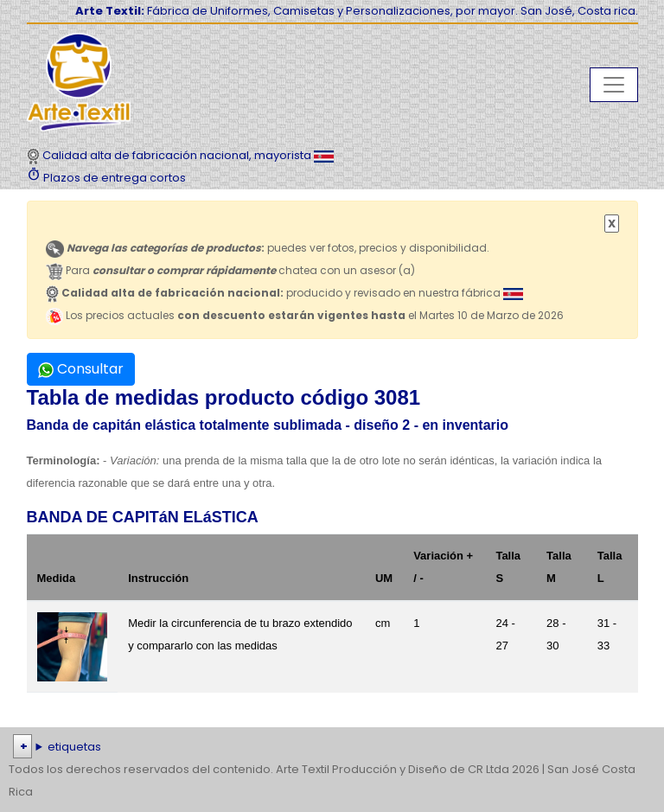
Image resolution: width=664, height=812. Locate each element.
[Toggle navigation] (614, 85)
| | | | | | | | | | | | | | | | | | (332, 747)
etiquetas (74, 747)
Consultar (81, 369)
